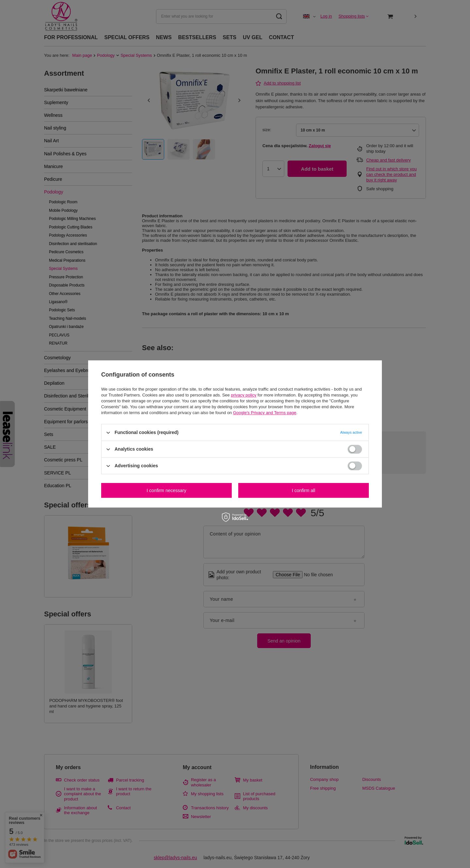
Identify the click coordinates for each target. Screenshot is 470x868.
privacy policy (243, 395)
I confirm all (304, 490)
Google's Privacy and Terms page (265, 413)
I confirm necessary (166, 490)
